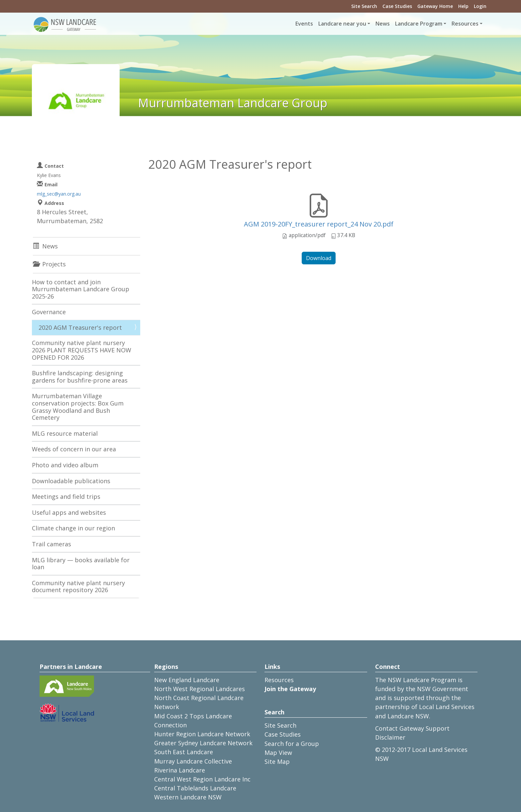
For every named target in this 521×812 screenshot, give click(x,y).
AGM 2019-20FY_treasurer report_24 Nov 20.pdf (319, 224)
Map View (278, 753)
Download (319, 258)
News (383, 24)
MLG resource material (65, 433)
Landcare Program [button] (419, 24)
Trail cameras (52, 544)
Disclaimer (390, 737)
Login (480, 6)
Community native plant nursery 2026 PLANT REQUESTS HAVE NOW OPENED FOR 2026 (82, 350)
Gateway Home (435, 6)
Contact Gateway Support (412, 728)
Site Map (277, 762)
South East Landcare (184, 752)
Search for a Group (292, 744)
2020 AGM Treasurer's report (80, 327)
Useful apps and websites (69, 512)
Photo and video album (65, 465)
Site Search (364, 6)
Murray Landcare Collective (193, 761)
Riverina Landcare (180, 770)
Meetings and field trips (66, 496)
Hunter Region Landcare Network (202, 734)
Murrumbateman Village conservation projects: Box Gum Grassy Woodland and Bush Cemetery (78, 407)
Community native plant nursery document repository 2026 (78, 586)
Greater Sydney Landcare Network (203, 743)
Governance (49, 312)
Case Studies (397, 6)
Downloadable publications (71, 481)
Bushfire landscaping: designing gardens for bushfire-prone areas (80, 377)
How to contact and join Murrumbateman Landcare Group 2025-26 (81, 289)
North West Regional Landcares (200, 689)
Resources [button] (465, 24)
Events (304, 24)
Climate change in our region (73, 528)
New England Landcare (187, 680)
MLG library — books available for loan (81, 564)
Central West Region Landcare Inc (202, 779)
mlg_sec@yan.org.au (59, 194)
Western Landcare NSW (188, 797)
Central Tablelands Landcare (195, 788)
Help (463, 6)
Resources (279, 680)
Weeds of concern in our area (74, 449)
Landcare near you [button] (342, 24)
